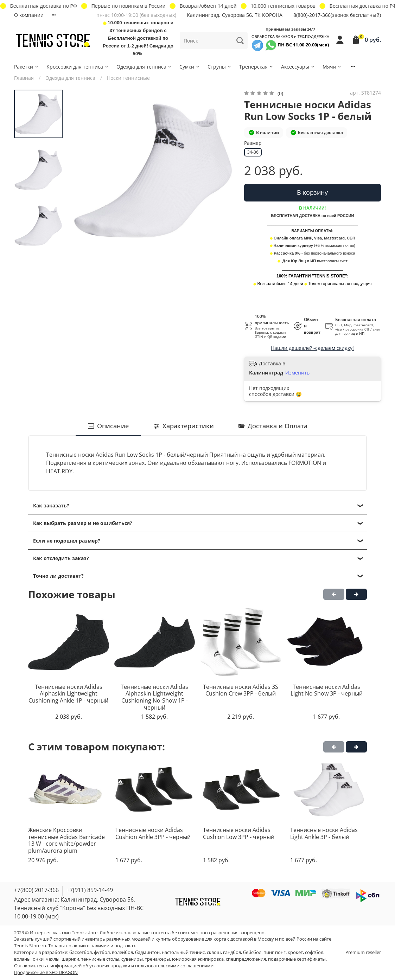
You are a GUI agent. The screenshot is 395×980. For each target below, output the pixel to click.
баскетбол (81, 952)
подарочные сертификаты (297, 959)
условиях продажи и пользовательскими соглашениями (151, 966)
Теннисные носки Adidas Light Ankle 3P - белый (324, 833)
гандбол (232, 952)
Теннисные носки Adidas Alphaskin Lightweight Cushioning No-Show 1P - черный (154, 697)
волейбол (122, 952)
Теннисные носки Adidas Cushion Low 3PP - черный (239, 833)
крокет (295, 952)
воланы (22, 959)
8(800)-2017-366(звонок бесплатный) (337, 15)
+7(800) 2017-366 (36, 890)
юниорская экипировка (198, 959)
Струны (220, 67)
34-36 (253, 152)
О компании (29, 15)
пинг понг (275, 952)
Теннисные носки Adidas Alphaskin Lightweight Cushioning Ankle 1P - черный (68, 694)
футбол (102, 952)
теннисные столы (100, 959)
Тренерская (256, 67)
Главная (24, 78)
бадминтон (147, 952)
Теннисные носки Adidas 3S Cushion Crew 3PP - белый (241, 690)
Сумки (190, 67)
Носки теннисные (128, 78)
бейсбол (252, 952)
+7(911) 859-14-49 (90, 890)
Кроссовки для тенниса (78, 67)
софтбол (314, 952)
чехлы (53, 959)
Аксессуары (298, 67)
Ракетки (27, 67)
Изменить (297, 373)
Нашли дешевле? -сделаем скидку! (312, 348)
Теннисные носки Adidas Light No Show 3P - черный (327, 690)
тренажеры (157, 959)
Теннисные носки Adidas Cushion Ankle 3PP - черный (153, 833)
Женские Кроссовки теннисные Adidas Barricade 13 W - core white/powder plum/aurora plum (66, 840)
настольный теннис (183, 952)
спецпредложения (246, 959)
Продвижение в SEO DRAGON (46, 972)
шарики (70, 959)
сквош (214, 952)
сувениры (132, 959)
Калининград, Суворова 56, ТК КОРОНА (235, 15)
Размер (253, 143)
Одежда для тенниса (144, 67)
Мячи (332, 67)
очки (38, 959)
